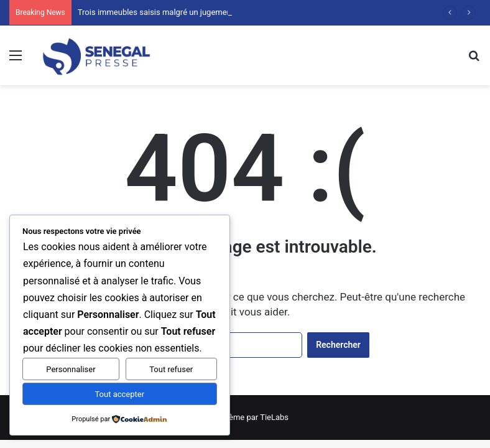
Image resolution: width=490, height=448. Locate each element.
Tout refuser (171, 369)
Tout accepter (119, 394)
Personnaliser (71, 369)
